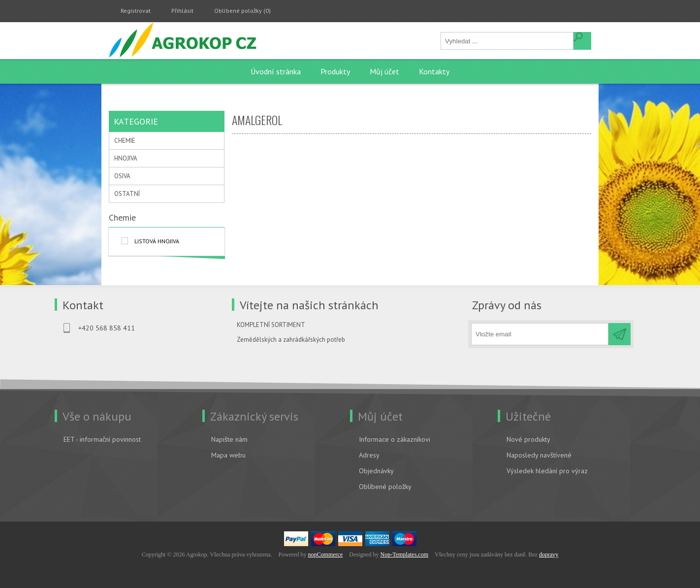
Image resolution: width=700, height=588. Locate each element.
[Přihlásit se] (540, 334)
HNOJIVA (126, 158)
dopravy (549, 555)
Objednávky (376, 471)
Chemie (122, 217)
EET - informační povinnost (102, 439)
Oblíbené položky (385, 487)
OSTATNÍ (127, 194)
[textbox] (508, 41)
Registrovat (136, 11)
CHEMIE (125, 141)
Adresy (369, 455)
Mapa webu (228, 455)
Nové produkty (528, 439)
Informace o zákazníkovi (395, 439)
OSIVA (122, 176)
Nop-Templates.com (404, 555)
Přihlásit (182, 11)
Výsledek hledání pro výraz (547, 471)
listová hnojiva (157, 241)
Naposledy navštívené (539, 455)
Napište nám (229, 439)
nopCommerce (326, 555)
